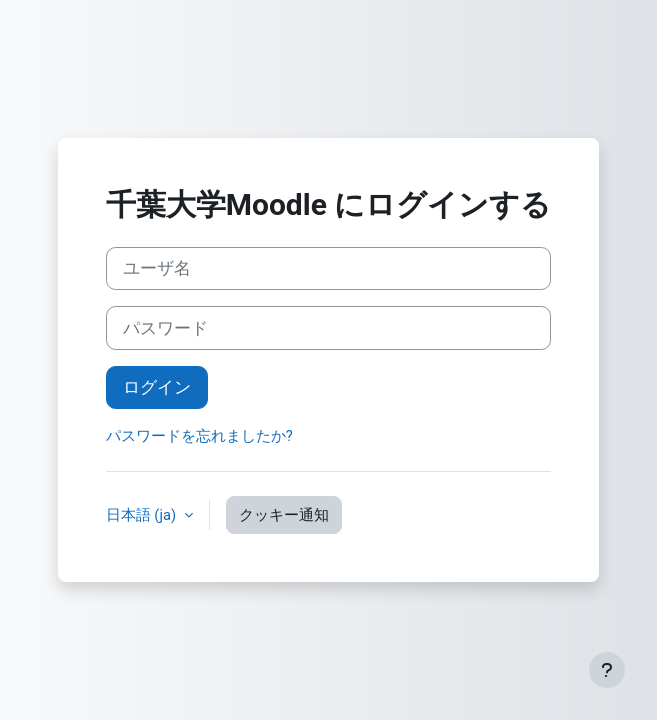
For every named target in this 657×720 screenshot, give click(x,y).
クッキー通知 (284, 515)
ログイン (157, 387)
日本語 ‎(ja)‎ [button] (143, 515)
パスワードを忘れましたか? (199, 436)
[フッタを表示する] (607, 670)
